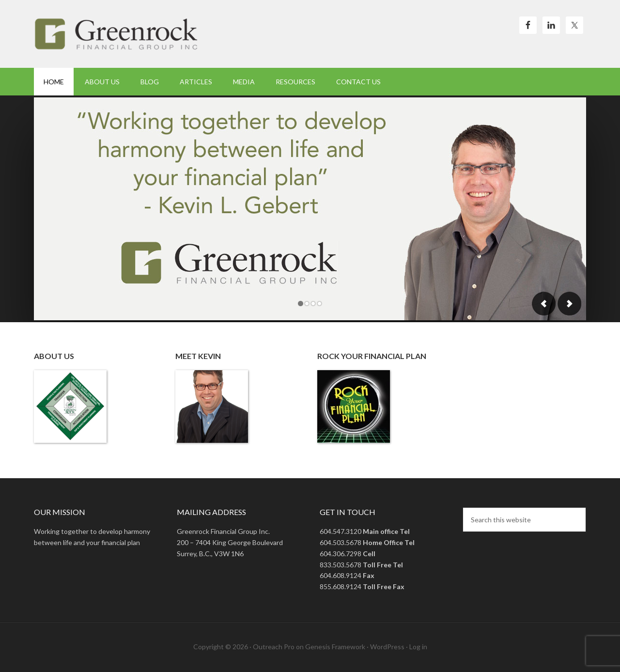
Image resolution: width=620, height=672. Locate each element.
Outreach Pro (274, 647)
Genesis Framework (335, 647)
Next (569, 304)
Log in (418, 647)
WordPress (387, 647)
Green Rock (116, 34)
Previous (544, 304)
